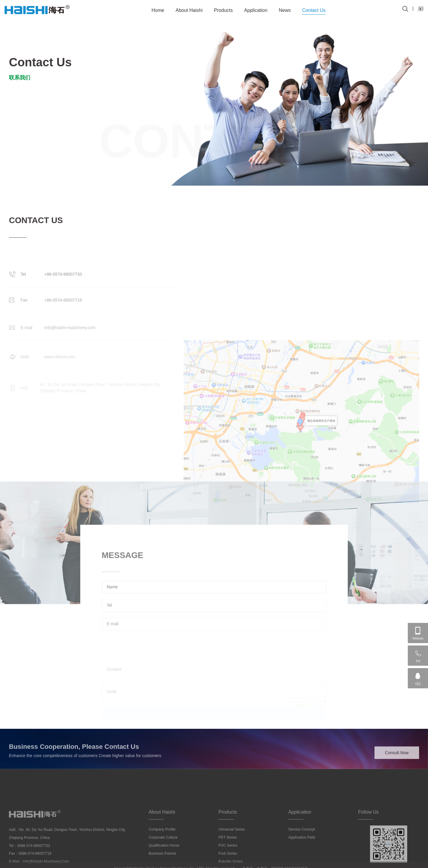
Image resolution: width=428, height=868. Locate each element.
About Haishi (189, 10)
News (285, 10)
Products (223, 10)
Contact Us (314, 10)
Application (256, 10)
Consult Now (397, 759)
